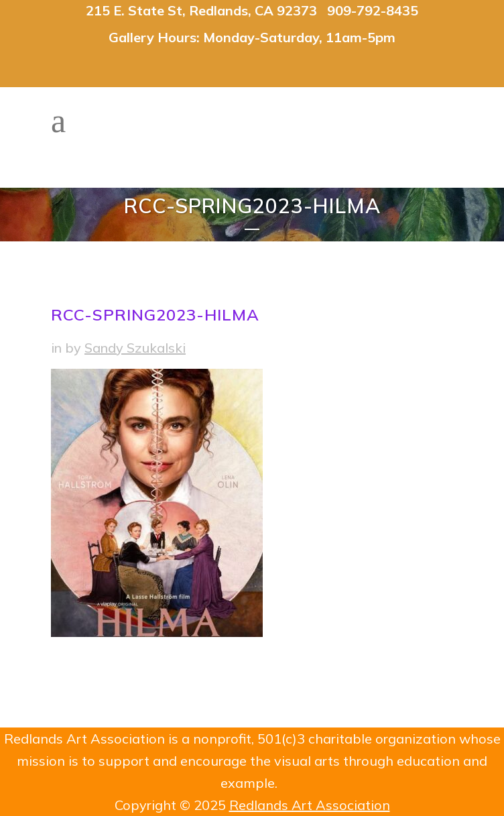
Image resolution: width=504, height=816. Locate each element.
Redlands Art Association (310, 805)
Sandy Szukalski (135, 348)
